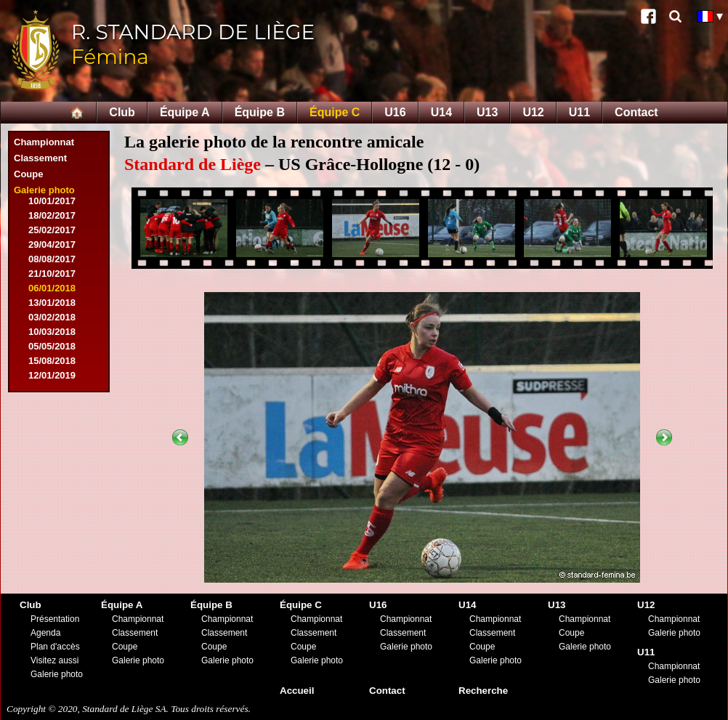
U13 (487, 112)
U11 (579, 112)
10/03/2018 (52, 332)
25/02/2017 (52, 230)
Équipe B (260, 112)
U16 (395, 112)
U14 (441, 112)
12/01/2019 (52, 375)
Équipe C (335, 112)
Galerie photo (44, 190)
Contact (636, 112)
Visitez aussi (54, 660)
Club (122, 112)
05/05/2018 (52, 346)
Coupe (28, 174)
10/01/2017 (52, 201)
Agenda (45, 633)
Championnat (44, 142)
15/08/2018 (52, 361)
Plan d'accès (55, 647)
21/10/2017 (52, 274)
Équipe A (185, 112)
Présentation (55, 619)
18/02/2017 (52, 215)
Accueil (297, 691)
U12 (533, 112)
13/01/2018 (52, 303)
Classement (40, 158)
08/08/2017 (52, 259)
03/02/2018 (52, 317)
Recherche (483, 691)
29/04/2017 (52, 244)
